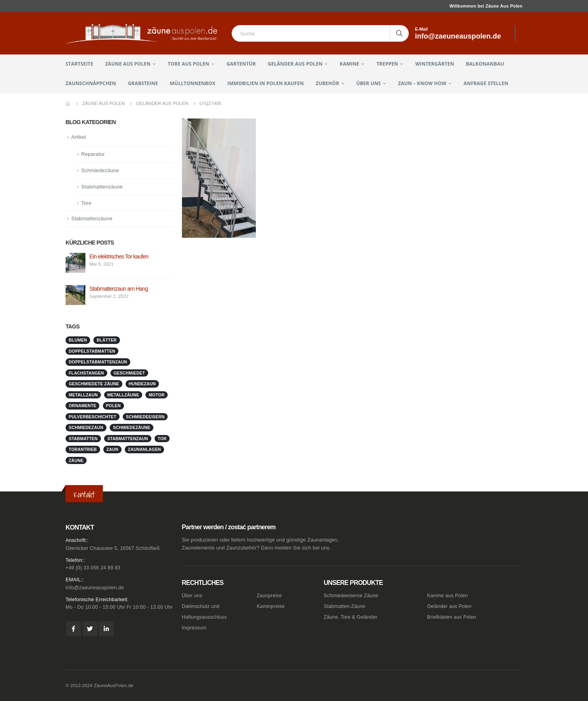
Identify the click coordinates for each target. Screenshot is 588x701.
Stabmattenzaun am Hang (119, 289)
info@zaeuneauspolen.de (95, 588)
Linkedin (106, 629)
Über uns (369, 83)
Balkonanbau (485, 64)
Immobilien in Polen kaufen (265, 83)
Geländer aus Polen (295, 64)
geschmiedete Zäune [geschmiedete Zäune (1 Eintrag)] (94, 384)
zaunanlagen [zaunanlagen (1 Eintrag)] (144, 449)
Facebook (74, 629)
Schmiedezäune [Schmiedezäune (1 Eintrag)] (132, 427)
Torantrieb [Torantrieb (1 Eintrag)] (83, 449)
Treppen (387, 64)
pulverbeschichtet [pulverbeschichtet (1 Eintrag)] (93, 417)
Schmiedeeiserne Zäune (352, 596)
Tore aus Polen (188, 64)
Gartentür (241, 64)
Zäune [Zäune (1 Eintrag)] (76, 460)
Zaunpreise (270, 596)
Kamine (349, 64)
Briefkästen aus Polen (452, 617)
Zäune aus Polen (128, 64)
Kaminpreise (271, 606)
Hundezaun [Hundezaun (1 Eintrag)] (142, 384)
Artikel (79, 137)
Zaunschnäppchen (91, 83)
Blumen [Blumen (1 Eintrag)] (78, 340)
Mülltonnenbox (193, 83)
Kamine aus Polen (448, 596)
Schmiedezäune (100, 170)
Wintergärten (435, 64)
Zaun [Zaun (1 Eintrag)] (112, 449)
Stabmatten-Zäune (345, 606)
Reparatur (93, 154)
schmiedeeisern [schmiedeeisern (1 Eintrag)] (145, 417)
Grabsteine (143, 83)
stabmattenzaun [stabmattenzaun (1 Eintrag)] (128, 439)
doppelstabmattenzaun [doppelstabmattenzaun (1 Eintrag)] (98, 362)
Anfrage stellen (486, 83)
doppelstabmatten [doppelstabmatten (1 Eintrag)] (92, 351)
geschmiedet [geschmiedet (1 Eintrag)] (129, 373)
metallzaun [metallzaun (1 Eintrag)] (83, 395)
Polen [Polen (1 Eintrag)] (113, 406)
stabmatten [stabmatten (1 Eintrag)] (83, 439)
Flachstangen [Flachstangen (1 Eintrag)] (86, 373)
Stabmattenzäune (102, 187)
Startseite (79, 64)
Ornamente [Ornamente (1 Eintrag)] (82, 406)
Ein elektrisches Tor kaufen (119, 256)
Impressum (195, 628)
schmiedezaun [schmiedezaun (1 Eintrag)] (86, 427)
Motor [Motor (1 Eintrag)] (157, 395)
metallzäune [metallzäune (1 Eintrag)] (123, 395)
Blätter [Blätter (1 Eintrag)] (106, 340)
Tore (86, 203)
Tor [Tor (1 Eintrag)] (162, 439)
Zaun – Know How (422, 83)
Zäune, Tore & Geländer (351, 617)
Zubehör (328, 83)
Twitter (90, 629)
